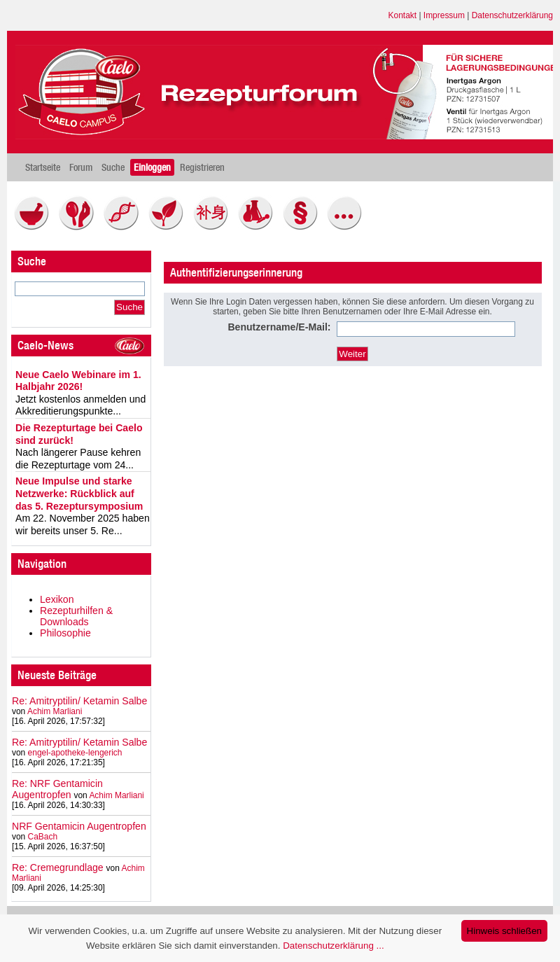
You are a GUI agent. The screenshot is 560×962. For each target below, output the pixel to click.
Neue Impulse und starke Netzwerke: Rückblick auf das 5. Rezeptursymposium (79, 493)
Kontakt (403, 15)
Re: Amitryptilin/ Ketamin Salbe (79, 701)
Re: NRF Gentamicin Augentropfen (57, 789)
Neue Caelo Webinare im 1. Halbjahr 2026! (78, 381)
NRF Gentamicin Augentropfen (79, 826)
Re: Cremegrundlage (58, 867)
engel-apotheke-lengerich (75, 753)
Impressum (444, 15)
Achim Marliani (55, 711)
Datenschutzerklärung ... (333, 946)
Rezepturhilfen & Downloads (76, 616)
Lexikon (57, 599)
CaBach (43, 837)
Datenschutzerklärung (512, 15)
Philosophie (65, 633)
